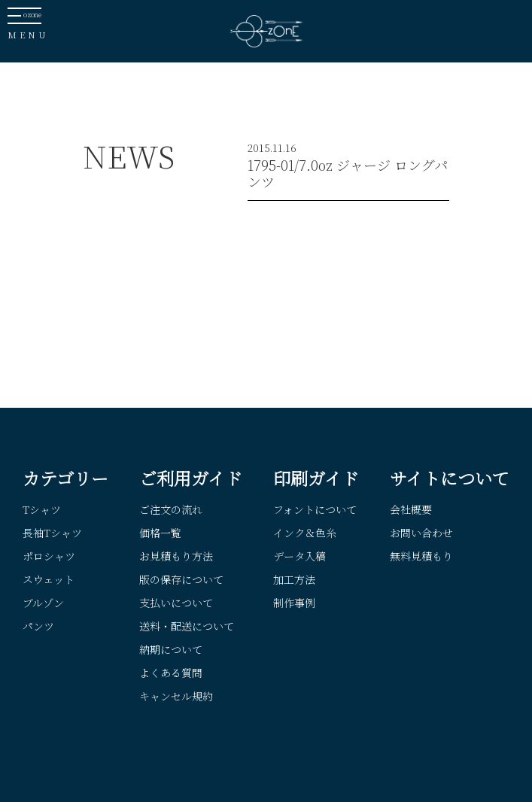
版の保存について (181, 579)
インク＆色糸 (305, 533)
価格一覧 (160, 533)
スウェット (49, 579)
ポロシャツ (49, 556)
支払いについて (176, 603)
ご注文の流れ (171, 509)
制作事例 (294, 603)
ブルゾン (43, 603)
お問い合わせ (421, 533)
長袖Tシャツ (52, 533)
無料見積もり (421, 556)
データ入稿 (299, 556)
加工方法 (294, 579)
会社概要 (411, 509)
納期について (171, 649)
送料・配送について (187, 626)
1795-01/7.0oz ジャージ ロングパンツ (348, 173)
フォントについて (315, 509)
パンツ (38, 626)
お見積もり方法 (176, 556)
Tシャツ (42, 509)
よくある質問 (171, 673)
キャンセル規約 (176, 696)
